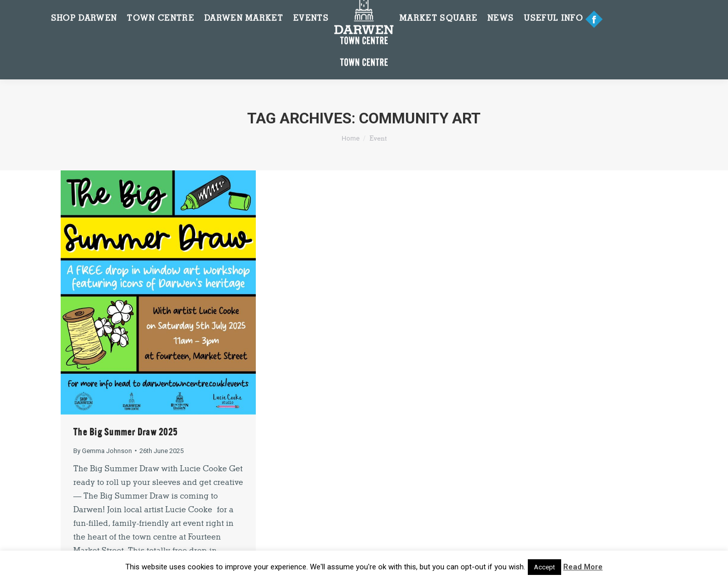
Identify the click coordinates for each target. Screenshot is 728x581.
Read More (583, 567)
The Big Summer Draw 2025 (125, 432)
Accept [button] (544, 567)
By (103, 451)
